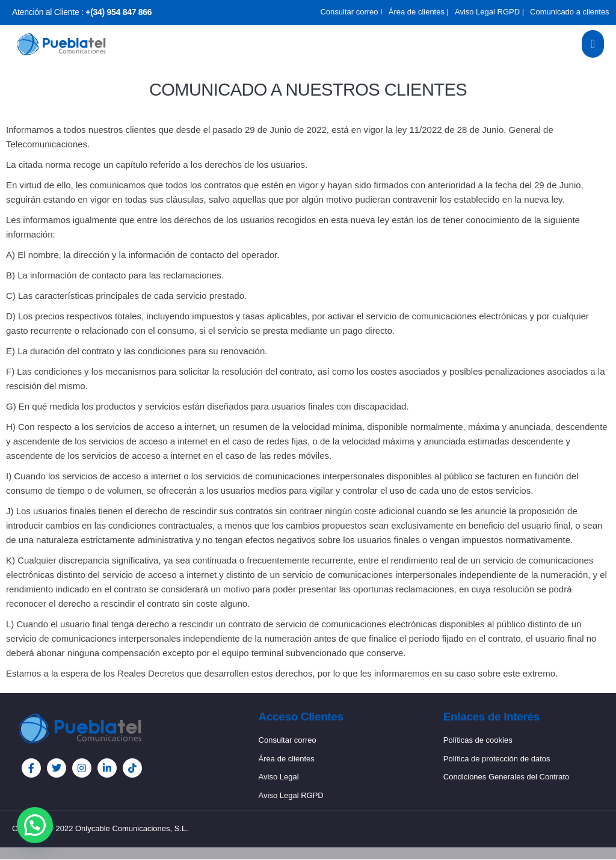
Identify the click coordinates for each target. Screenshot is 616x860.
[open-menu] (593, 44)
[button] (35, 825)
